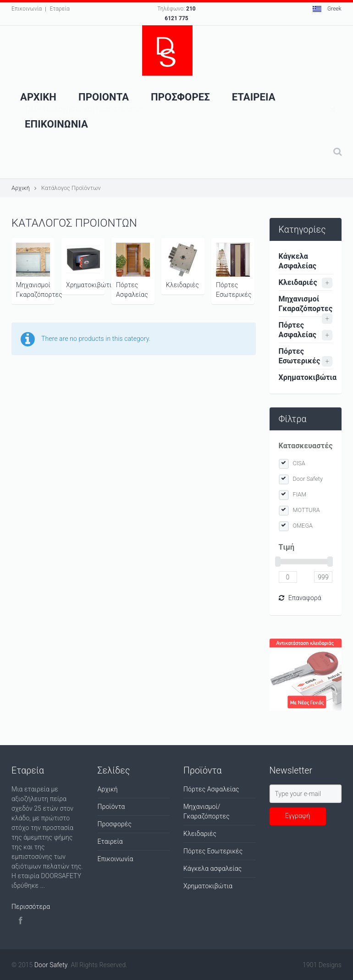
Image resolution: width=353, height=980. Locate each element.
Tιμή (287, 547)
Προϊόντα (111, 807)
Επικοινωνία (27, 9)
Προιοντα (104, 97)
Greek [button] (327, 9)
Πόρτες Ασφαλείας (133, 270)
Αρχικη (38, 97)
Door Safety (308, 479)
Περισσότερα (31, 907)
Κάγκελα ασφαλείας (212, 869)
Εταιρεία (110, 841)
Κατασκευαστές (306, 446)
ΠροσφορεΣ (180, 97)
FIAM (300, 494)
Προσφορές (115, 824)
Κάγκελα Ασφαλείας (298, 261)
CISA (299, 463)
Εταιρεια (254, 97)
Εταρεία (59, 9)
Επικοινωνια (56, 124)
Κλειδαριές (183, 266)
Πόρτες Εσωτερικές (234, 270)
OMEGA (303, 526)
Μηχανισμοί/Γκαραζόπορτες (207, 811)
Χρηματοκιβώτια (85, 266)
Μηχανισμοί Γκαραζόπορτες (35, 270)
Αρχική (21, 188)
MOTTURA (306, 510)
